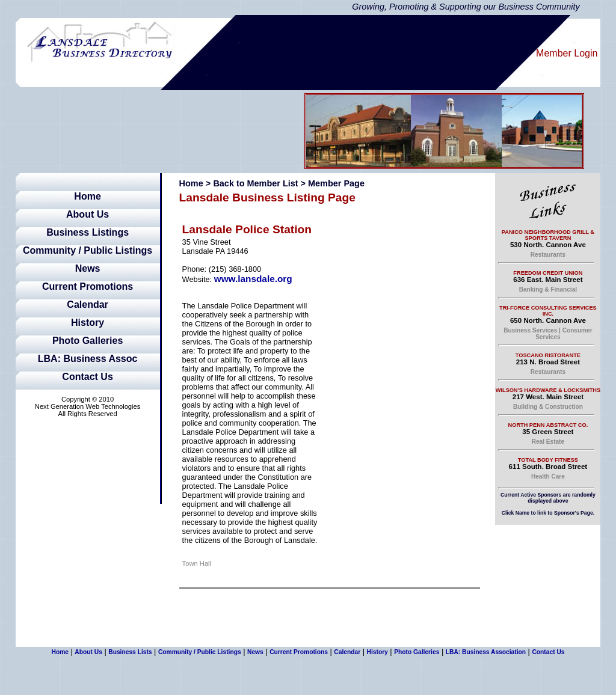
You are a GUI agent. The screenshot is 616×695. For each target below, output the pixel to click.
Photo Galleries (88, 341)
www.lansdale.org (253, 279)
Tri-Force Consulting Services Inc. (548, 311)
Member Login (567, 53)
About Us (88, 214)
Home (87, 196)
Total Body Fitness (548, 460)
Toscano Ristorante (548, 355)
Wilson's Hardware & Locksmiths (548, 390)
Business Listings (88, 232)
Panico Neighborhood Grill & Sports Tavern (548, 235)
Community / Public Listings (88, 250)
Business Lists (130, 652)
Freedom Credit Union (548, 273)
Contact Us (87, 377)
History (88, 323)
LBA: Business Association (486, 652)
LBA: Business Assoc (88, 359)
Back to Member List (255, 183)
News (88, 268)
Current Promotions (88, 286)
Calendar (87, 305)
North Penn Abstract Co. (548, 425)
